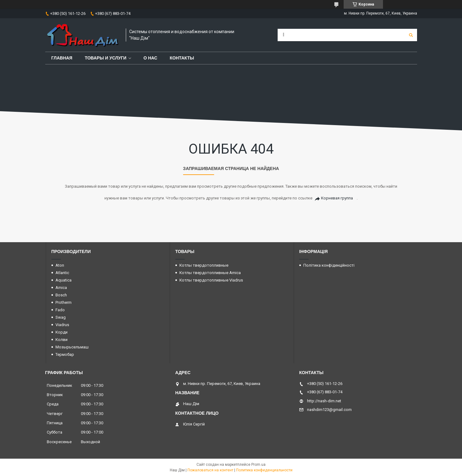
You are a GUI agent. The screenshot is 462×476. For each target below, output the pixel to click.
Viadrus (62, 325)
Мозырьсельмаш (72, 347)
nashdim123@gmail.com (329, 410)
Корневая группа (337, 198)
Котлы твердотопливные (204, 265)
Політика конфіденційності (329, 265)
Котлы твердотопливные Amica (210, 273)
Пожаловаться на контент (210, 470)
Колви (62, 340)
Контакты (182, 58)
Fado (60, 310)
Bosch (61, 295)
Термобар (65, 354)
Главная (62, 58)
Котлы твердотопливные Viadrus (211, 280)
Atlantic (62, 273)
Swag (61, 317)
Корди (62, 332)
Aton (60, 265)
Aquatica (64, 280)
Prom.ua (258, 465)
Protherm (64, 302)
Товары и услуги (106, 58)
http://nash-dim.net (324, 401)
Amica (61, 288)
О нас (150, 58)
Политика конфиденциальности (264, 470)
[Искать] (411, 35)
